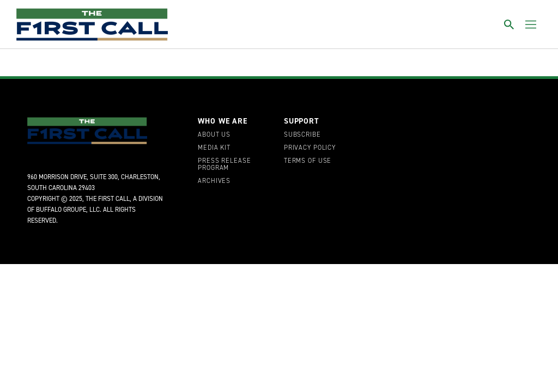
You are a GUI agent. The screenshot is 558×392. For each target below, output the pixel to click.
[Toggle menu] (531, 24)
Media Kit (214, 148)
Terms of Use (308, 161)
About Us (214, 135)
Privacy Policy (310, 148)
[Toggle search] (509, 24)
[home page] (92, 24)
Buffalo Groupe (61, 210)
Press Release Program (224, 165)
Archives (214, 181)
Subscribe (302, 135)
